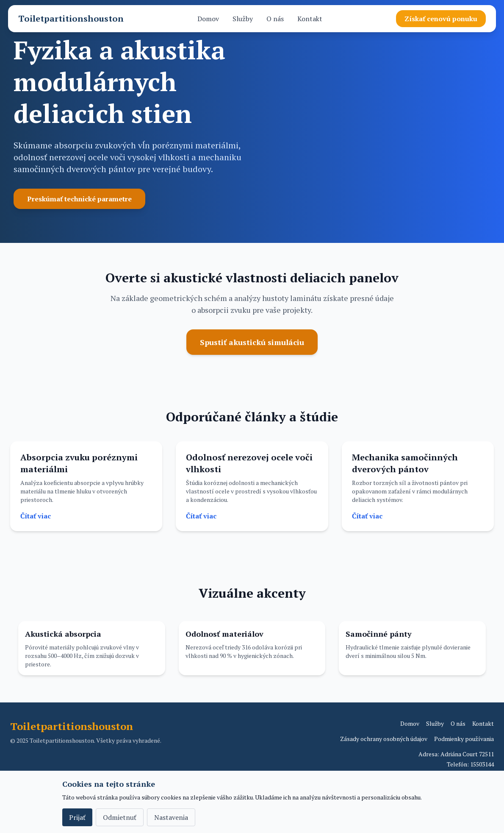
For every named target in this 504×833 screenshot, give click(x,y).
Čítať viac (36, 516)
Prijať (77, 817)
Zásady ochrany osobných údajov (384, 739)
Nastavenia (171, 817)
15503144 (482, 764)
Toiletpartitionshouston (71, 18)
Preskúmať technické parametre (79, 199)
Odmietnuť (120, 817)
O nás (275, 19)
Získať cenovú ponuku (441, 19)
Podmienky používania (464, 739)
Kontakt (310, 19)
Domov (208, 19)
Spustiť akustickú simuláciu (252, 342)
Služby (243, 19)
